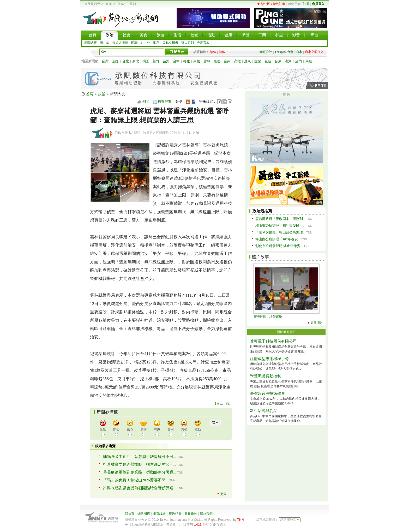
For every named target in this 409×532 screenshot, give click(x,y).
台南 (227, 61)
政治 (102, 94)
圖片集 (105, 43)
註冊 (306, 4)
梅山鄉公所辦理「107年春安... (278, 239)
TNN (241, 520)
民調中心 (137, 43)
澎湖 (288, 61)
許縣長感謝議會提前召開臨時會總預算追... (140, 488)
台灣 (105, 61)
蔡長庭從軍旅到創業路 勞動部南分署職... (140, 472)
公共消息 (153, 43)
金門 (298, 61)
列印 (146, 101)
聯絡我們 (206, 514)
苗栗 (166, 61)
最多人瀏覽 (120, 43)
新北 (136, 61)
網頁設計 (266, 52)
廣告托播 (175, 514)
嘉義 (217, 61)
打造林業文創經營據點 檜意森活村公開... (140, 464)
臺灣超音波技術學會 (267, 393)
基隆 (115, 61)
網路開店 (144, 514)
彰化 (187, 61)
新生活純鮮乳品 (264, 411)
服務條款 (191, 514)
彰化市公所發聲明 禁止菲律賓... (279, 246)
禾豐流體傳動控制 (266, 376)
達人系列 (188, 43)
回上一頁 (223, 403)
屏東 (248, 61)
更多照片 (317, 322)
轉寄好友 (165, 101)
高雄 (237, 61)
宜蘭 (258, 61)
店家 (299, 52)
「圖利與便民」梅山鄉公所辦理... (280, 232)
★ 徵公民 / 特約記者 (271, 4)
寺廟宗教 (203, 43)
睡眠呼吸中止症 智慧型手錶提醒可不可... (140, 457)
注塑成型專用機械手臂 (269, 359)
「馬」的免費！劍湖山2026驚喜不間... (136, 480)
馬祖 (309, 61)
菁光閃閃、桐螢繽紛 (268, 317)
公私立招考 (170, 43)
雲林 (207, 61)
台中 (176, 61)
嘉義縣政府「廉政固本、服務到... (280, 219)
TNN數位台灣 (284, 52)
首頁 (90, 94)
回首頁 (130, 514)
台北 (125, 61)
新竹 (156, 61)
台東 (278, 61)
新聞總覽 (91, 43)
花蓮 (268, 61)
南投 (197, 61)
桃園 (146, 61)
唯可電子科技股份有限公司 (273, 341)
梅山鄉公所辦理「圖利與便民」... (280, 226)
